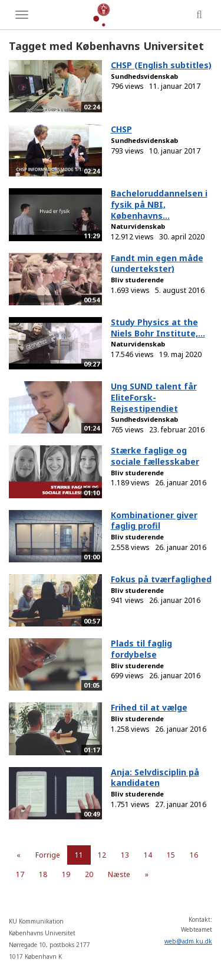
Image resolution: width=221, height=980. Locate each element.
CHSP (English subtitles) (161, 65)
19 (66, 874)
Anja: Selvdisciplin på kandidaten (155, 778)
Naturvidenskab (138, 226)
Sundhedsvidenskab (144, 76)
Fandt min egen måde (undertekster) (157, 264)
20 (89, 874)
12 (102, 855)
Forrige (48, 855)
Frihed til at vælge (149, 707)
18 (43, 874)
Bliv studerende (137, 280)
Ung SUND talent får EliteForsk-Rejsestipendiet (154, 397)
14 (148, 855)
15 (171, 855)
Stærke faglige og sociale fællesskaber (155, 456)
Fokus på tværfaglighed (161, 579)
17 (20, 874)
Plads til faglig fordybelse (141, 649)
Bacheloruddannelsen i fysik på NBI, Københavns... (159, 204)
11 (79, 855)
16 (194, 855)
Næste (119, 874)
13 (125, 855)
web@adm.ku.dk (188, 941)
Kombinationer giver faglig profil (154, 521)
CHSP (121, 129)
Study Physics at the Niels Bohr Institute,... (158, 328)
